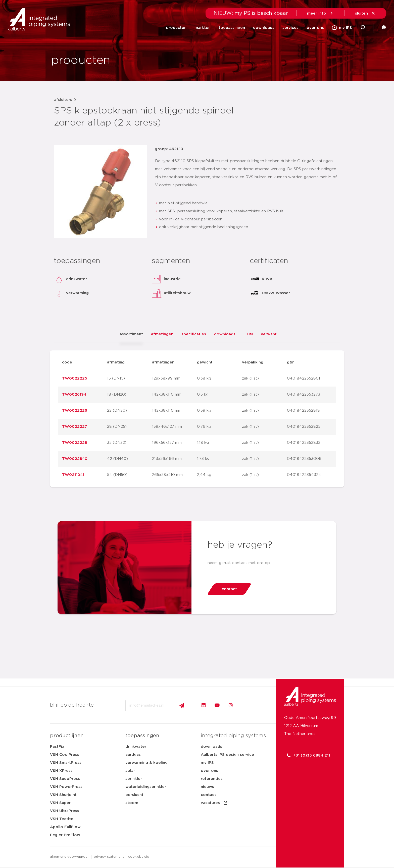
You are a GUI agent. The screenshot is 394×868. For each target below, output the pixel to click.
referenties (212, 779)
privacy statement (109, 857)
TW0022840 (75, 459)
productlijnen (67, 736)
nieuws (207, 787)
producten (176, 28)
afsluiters (63, 100)
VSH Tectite (62, 819)
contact (208, 795)
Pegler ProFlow (65, 835)
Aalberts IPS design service (227, 755)
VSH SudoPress (65, 779)
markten (203, 28)
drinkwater (136, 747)
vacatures (214, 803)
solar (130, 771)
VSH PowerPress (66, 787)
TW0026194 (74, 394)
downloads (264, 28)
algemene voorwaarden (70, 857)
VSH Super (60, 803)
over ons (315, 28)
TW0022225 (75, 378)
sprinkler (134, 779)
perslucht (134, 795)
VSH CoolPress (65, 755)
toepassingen (232, 28)
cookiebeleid (139, 857)
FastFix (57, 747)
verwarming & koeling (146, 763)
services (290, 28)
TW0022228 (75, 443)
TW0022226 (75, 411)
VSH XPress (61, 771)
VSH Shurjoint (63, 795)
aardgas (133, 755)
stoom (132, 803)
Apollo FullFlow (65, 827)
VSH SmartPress (66, 763)
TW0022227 (75, 427)
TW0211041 (73, 475)
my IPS (207, 763)
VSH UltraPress (65, 811)
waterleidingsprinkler (146, 787)
